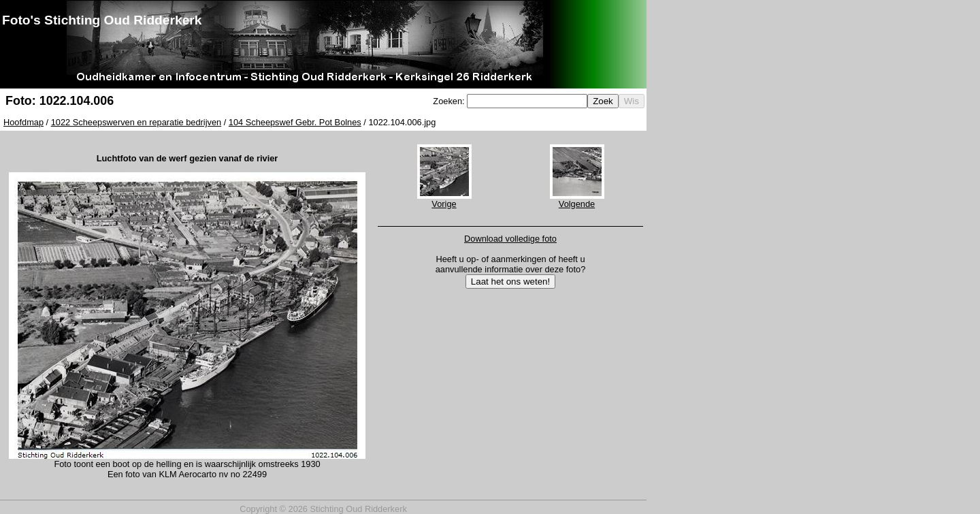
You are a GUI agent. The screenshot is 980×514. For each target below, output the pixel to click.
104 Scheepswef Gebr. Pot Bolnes (295, 122)
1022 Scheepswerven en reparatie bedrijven (136, 122)
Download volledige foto (510, 239)
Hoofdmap (23, 122)
